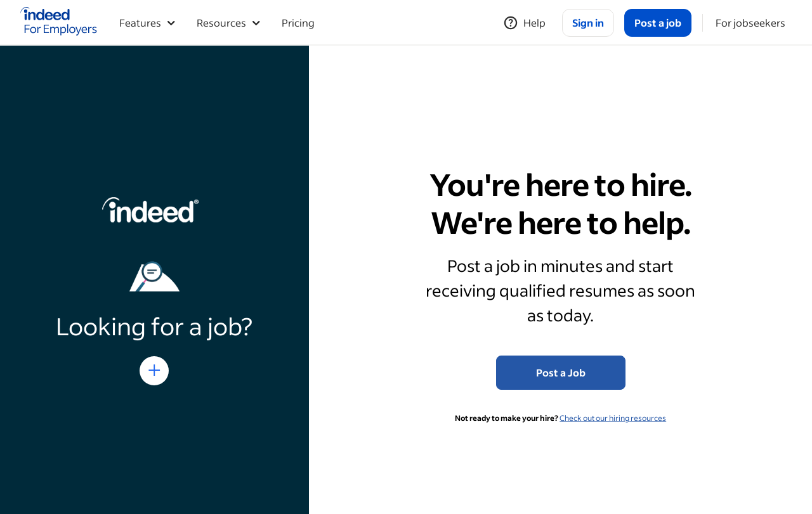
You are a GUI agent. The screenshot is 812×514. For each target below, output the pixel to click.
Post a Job (561, 372)
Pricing (298, 22)
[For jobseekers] (750, 23)
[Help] (524, 23)
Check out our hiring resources (613, 418)
